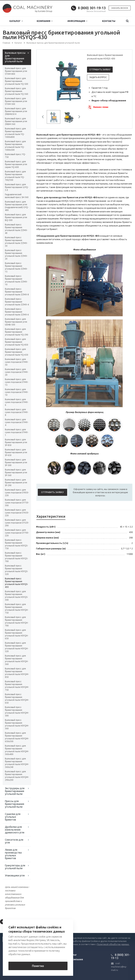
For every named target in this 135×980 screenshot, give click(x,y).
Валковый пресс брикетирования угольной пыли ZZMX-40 (16, 229)
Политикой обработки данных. (113, 944)
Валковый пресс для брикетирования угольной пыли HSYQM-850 (17, 673)
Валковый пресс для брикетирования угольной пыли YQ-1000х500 (15, 146)
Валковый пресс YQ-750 (15, 156)
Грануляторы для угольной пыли (15, 867)
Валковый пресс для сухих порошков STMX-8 (17, 412)
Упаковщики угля (15, 876)
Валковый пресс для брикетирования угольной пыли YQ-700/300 (15, 176)
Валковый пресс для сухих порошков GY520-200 (17, 523)
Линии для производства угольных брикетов (13, 854)
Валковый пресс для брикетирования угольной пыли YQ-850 (17, 342)
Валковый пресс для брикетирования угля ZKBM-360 (16, 121)
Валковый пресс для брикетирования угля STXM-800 (16, 71)
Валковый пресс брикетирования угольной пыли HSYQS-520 (16, 570)
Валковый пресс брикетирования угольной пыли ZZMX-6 (17, 312)
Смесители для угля (14, 841)
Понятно (38, 966)
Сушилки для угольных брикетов (13, 817)
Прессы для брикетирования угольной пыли (15, 804)
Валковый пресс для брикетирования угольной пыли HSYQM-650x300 (17, 737)
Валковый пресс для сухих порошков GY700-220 (17, 533)
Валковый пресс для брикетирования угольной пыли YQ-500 (17, 81)
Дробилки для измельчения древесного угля (15, 830)
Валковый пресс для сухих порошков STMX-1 (17, 432)
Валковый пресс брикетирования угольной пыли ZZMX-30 (16, 242)
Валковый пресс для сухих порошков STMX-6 (17, 402)
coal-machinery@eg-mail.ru (119, 967)
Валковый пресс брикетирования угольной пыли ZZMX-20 (16, 255)
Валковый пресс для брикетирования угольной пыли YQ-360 (17, 91)
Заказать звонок (120, 8)
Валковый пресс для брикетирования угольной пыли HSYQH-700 (17, 621)
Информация (77, 21)
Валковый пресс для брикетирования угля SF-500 (16, 462)
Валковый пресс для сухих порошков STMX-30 (17, 362)
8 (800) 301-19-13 (92, 8)
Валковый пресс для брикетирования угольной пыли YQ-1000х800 (15, 133)
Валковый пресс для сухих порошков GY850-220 (17, 493)
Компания (45, 21)
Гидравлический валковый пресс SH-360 (17, 196)
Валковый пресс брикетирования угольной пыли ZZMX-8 (17, 292)
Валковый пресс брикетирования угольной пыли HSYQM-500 (17, 711)
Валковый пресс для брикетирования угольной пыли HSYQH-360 (17, 660)
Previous (44, 117)
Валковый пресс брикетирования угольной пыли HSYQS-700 (16, 557)
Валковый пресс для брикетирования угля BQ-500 (16, 217)
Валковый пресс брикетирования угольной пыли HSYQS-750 (16, 544)
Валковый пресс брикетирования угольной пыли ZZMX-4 (17, 302)
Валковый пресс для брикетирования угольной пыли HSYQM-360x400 (17, 750)
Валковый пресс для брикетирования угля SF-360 (16, 472)
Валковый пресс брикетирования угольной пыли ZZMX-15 (16, 267)
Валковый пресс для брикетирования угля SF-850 (16, 442)
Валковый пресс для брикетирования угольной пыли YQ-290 (17, 332)
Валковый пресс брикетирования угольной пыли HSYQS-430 (16, 583)
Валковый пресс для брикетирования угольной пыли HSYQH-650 (17, 634)
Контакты (109, 21)
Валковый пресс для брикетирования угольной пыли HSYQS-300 (16, 596)
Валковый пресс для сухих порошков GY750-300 (17, 503)
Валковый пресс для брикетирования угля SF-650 (16, 452)
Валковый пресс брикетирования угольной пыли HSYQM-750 (17, 686)
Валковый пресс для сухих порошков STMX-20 (17, 372)
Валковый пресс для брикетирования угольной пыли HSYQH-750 (17, 608)
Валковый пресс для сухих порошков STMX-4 (17, 422)
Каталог (16, 21)
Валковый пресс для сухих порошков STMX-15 (17, 382)
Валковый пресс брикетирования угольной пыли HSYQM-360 (17, 724)
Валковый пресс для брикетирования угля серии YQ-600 (16, 164)
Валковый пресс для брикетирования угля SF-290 (16, 483)
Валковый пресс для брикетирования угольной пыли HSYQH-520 (17, 647)
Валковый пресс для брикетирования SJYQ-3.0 (17, 187)
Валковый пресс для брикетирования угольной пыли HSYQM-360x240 (17, 763)
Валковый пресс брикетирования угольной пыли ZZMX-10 (16, 280)
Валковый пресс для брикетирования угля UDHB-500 (16, 322)
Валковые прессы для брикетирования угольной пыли (15, 57)
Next (78, 117)
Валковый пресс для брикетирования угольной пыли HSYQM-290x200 (17, 776)
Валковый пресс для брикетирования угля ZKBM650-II (16, 111)
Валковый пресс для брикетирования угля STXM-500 (16, 101)
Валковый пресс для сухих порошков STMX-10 (17, 392)
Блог (74, 955)
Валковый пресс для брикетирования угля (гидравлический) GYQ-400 (17, 206)
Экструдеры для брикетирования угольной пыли (15, 791)
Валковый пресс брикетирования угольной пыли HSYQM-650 (17, 699)
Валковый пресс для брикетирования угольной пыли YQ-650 (17, 352)
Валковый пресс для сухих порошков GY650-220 (17, 513)
